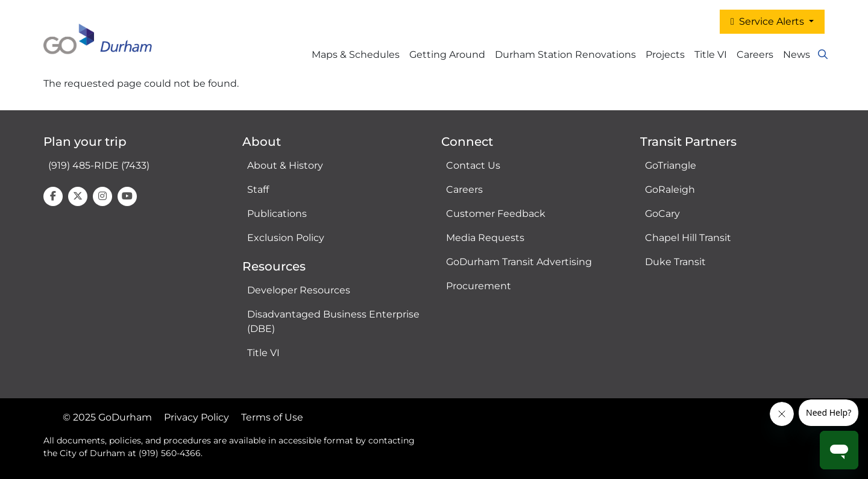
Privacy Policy (197, 417)
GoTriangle (671, 165)
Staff (258, 189)
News (797, 55)
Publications (277, 214)
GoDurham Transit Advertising (519, 262)
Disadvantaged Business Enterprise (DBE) (333, 321)
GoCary (662, 214)
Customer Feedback (496, 214)
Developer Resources (299, 290)
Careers (755, 55)
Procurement (479, 286)
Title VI (263, 353)
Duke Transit (675, 262)
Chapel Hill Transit (688, 238)
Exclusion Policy (286, 238)
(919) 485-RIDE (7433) (99, 165)
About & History (285, 165)
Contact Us (473, 165)
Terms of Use (272, 417)
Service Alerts (769, 21)
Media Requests (485, 238)
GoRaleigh (670, 189)
